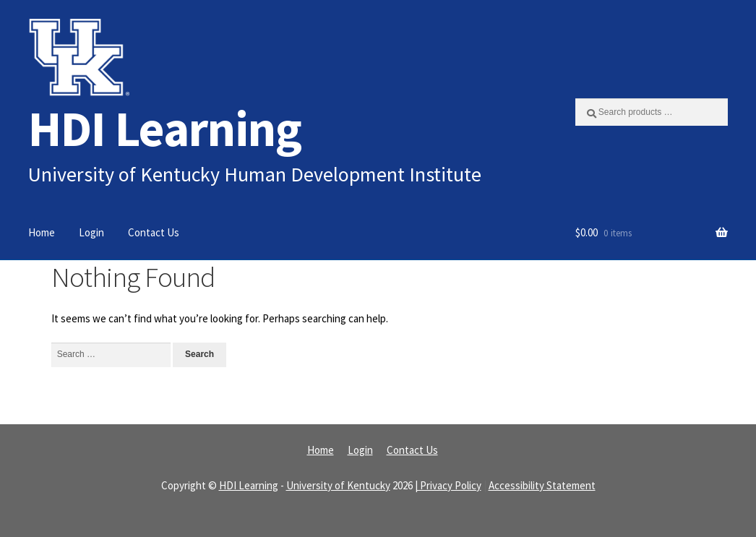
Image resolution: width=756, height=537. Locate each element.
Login (91, 232)
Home (42, 232)
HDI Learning (165, 128)
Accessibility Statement (542, 485)
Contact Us (154, 232)
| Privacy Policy (448, 485)
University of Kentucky (338, 485)
